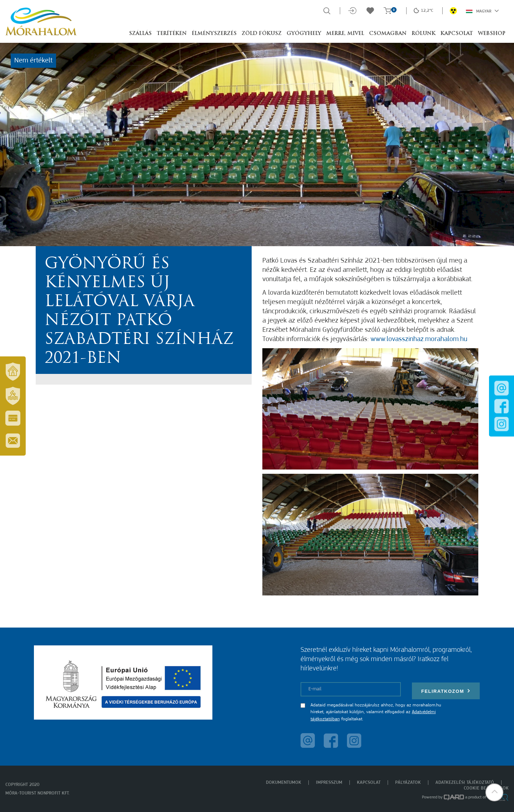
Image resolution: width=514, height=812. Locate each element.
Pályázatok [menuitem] (408, 783)
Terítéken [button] (172, 34)
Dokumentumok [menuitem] (284, 783)
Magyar (482, 11)
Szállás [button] (140, 34)
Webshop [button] (492, 34)
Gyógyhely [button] (304, 34)
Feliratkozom (446, 691)
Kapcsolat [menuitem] (369, 783)
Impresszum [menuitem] (329, 783)
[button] (494, 792)
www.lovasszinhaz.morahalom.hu (419, 339)
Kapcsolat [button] (457, 34)
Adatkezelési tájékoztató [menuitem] (465, 783)
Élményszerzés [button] (214, 34)
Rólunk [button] (424, 34)
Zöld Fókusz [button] (262, 34)
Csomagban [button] (388, 34)
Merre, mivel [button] (345, 34)
